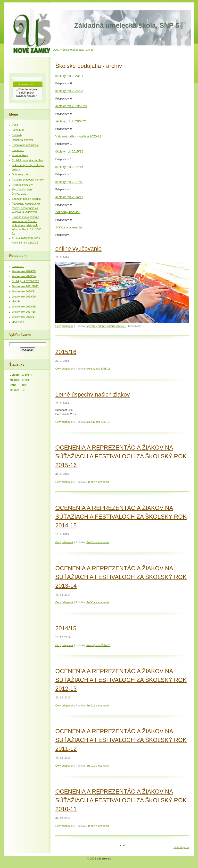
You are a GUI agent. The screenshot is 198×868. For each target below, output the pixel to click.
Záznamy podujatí (68, 212)
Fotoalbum (18, 130)
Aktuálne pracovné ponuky (28, 180)
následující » (181, 847)
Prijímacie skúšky (22, 185)
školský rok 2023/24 (69, 76)
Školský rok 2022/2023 (25, 281)
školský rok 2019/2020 (71, 106)
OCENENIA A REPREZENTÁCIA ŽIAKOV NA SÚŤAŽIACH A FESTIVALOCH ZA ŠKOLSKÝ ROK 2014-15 (121, 517)
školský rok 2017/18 (69, 182)
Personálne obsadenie (25, 145)
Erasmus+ (18, 150)
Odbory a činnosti (22, 140)
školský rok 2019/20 (24, 297)
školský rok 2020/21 (24, 291)
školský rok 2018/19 (24, 307)
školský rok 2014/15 (69, 167)
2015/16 (66, 352)
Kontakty (17, 135)
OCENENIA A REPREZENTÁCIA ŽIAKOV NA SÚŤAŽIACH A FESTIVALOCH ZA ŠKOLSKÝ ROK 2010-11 (121, 800)
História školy (20, 155)
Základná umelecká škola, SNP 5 (127, 25)
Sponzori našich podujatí (27, 199)
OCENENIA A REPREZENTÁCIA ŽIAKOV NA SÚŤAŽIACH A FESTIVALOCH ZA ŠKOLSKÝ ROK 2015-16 (121, 456)
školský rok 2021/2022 (25, 286)
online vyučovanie (78, 249)
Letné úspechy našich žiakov (93, 394)
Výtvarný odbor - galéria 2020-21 (78, 136)
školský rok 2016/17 (69, 197)
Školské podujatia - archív (27, 160)
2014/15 (66, 628)
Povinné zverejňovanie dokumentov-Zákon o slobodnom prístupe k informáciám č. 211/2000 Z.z (27, 225)
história (16, 301)
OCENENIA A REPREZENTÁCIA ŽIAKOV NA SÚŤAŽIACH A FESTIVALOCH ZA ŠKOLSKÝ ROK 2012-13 (121, 680)
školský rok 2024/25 (69, 91)
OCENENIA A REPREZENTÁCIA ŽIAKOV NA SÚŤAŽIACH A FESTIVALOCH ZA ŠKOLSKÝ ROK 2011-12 (121, 740)
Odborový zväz (21, 174)
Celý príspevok (64, 326)
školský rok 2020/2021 (71, 121)
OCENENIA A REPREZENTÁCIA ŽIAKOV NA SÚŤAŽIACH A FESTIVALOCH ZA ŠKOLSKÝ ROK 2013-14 (121, 577)
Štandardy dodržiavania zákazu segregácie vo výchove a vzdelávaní (26, 208)
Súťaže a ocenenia (69, 227)
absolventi (18, 322)
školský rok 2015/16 (69, 151)
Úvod (56, 50)
